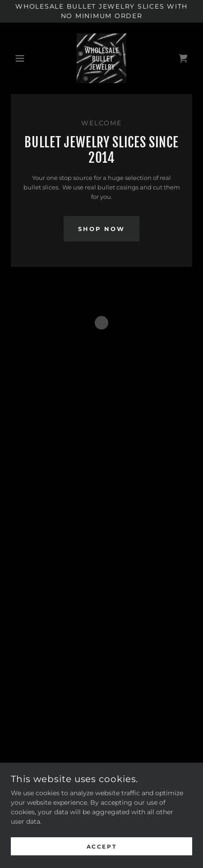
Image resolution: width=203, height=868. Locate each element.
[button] (24, 58)
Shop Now (101, 229)
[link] (101, 58)
